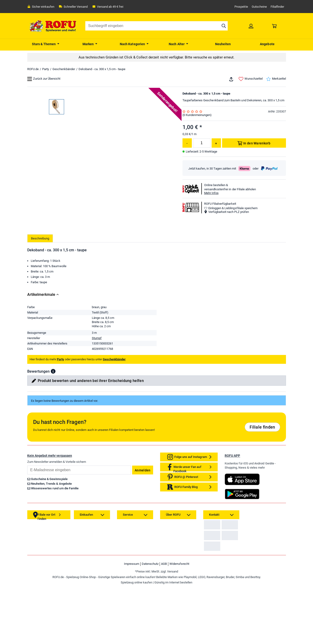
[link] (251, 26)
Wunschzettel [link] (251, 79)
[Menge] (202, 143)
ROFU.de (33, 69)
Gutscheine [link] (259, 7)
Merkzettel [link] (276, 79)
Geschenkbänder (64, 69)
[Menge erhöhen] (216, 143)
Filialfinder (277, 7)
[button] (53, 458)
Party (46, 69)
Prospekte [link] (241, 7)
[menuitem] (46, 44)
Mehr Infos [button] (211, 193)
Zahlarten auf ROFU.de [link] (220, 615)
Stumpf (97, 424)
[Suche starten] (224, 26)
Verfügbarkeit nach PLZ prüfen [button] (227, 212)
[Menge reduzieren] (187, 143)
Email (27, 552)
